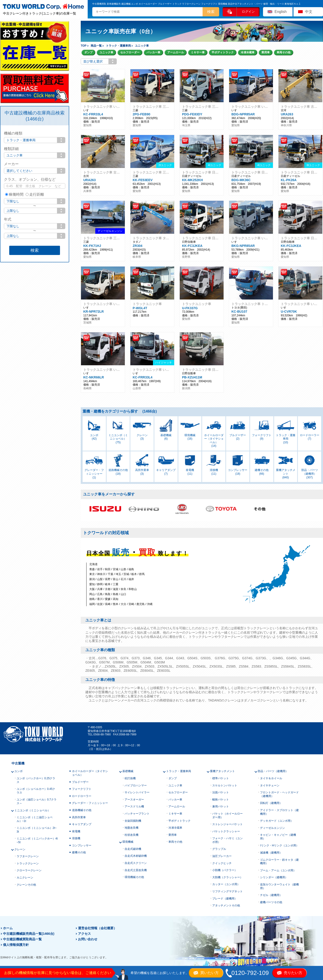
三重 (116, 584)
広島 (100, 594)
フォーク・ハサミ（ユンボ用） (227, 840)
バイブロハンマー (136, 785)
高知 (116, 599)
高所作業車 (79, 817)
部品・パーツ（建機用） (273, 771)
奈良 (123, 589)
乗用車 (266, 52)
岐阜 (108, 584)
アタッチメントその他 (226, 905)
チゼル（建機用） (271, 895)
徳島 (92, 599)
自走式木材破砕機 (136, 856)
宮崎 (131, 604)
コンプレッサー (82, 845)
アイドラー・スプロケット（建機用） (279, 812)
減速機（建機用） (271, 853)
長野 (108, 579)
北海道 (93, 564)
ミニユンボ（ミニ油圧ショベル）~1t (35, 819)
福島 (131, 569)
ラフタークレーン (28, 856)
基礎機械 (128, 771)
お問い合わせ (88, 939)
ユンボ (18, 771)
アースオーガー (134, 800)
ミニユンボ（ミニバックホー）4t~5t (37, 840)
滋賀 (116, 589)
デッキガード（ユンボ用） (277, 821)
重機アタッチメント (222, 771)
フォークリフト (82, 789)
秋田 (108, 569)
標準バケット (221, 778)
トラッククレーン (28, 863)
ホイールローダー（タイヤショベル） (90, 773)
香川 (100, 599)
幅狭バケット (221, 800)
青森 (92, 569)
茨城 (126, 574)
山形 (123, 569)
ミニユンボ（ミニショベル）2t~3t (37, 830)
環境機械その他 (134, 877)
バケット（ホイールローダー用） (227, 815)
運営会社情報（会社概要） (97, 928)
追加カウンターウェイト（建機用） (279, 886)
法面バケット (221, 792)
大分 (123, 604)
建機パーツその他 (271, 902)
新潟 (92, 579)
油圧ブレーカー (222, 856)
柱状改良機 (132, 835)
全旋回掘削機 (133, 821)
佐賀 (100, 604)
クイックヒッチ (222, 863)
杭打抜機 (130, 778)
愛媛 (108, 599)
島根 (116, 594)
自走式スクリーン (136, 863)
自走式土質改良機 (136, 870)
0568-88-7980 (102, 734)
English (281, 12)
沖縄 (150, 604)
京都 (108, 589)
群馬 (142, 574)
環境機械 (128, 842)
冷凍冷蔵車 (248, 52)
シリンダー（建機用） (274, 877)
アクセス (84, 934)
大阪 (92, 589)
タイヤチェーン (270, 785)
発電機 (76, 831)
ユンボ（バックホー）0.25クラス (36, 780)
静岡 (100, 584)
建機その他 (79, 852)
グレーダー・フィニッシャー (90, 803)
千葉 (111, 574)
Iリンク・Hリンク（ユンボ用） (279, 845)
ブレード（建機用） (225, 899)
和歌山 (133, 589)
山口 (123, 594)
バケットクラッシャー (226, 831)
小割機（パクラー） (225, 870)
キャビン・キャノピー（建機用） (278, 837)
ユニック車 (106, 52)
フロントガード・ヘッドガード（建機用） (279, 794)
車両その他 (284, 52)
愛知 (92, 584)
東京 (92, 574)
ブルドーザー (80, 782)
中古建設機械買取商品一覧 (22, 939)
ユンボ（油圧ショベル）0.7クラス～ (37, 801)
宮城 (116, 569)
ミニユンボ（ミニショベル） (32, 810)
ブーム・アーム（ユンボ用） (278, 870)
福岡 (92, 604)
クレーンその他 (26, 885)
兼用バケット (221, 806)
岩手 (100, 569)
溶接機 (76, 838)
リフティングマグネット (227, 891)
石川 (123, 579)
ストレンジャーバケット (227, 824)
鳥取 (108, 594)
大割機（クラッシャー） (227, 877)
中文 (309, 12)
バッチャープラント (137, 814)
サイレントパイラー (137, 792)
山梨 (100, 579)
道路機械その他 (82, 810)
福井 (131, 579)
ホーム (8, 928)
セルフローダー (130, 52)
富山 (116, 579)
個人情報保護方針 (16, 945)
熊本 (116, 604)
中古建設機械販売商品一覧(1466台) (29, 934)
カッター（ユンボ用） (226, 884)
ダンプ (88, 52)
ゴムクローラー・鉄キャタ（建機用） (279, 862)
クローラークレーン (29, 870)
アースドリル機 (134, 806)
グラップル (219, 849)
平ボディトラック (223, 52)
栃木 (134, 574)
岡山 (92, 594)
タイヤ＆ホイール (271, 778)
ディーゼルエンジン (272, 828)
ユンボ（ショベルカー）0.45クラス (36, 791)
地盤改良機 (132, 828)
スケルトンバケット (225, 785)
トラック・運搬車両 (179, 771)
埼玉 (118, 574)
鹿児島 (141, 604)
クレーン (20, 849)
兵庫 (100, 589)
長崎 (108, 604)
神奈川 (101, 574)
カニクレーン (25, 878)
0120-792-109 (250, 973)
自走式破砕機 (133, 849)
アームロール (176, 52)
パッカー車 (153, 52)
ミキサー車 (198, 52)
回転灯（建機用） (271, 803)
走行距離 (35, 194)
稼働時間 (14, 194)
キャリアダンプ (82, 824)
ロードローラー (82, 796)
